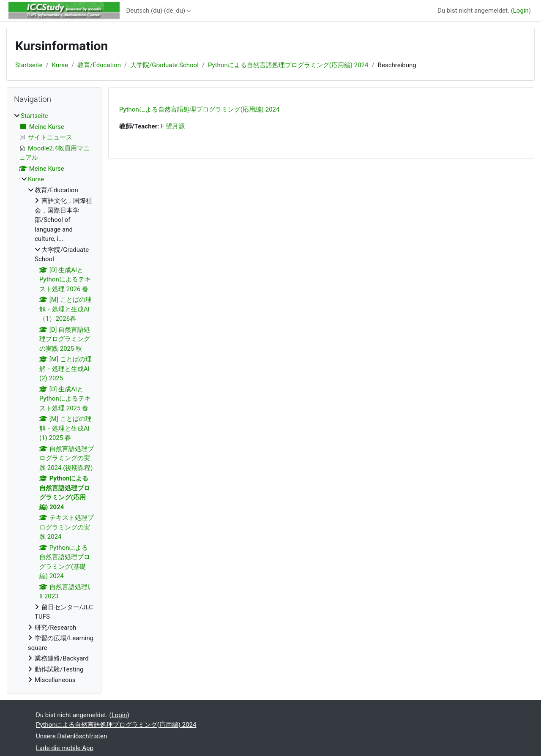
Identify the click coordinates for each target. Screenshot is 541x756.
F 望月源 (173, 126)
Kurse (60, 65)
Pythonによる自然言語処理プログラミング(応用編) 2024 (288, 65)
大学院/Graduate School (164, 65)
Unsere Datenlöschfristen (71, 736)
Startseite (29, 65)
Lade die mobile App (65, 748)
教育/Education (99, 65)
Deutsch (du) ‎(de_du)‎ (156, 11)
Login (521, 11)
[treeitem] (54, 398)
